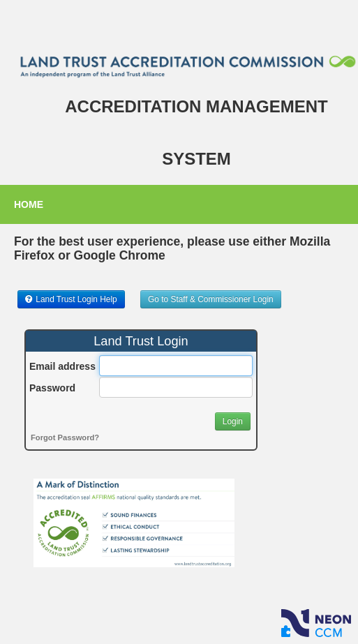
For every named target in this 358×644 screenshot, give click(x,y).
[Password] (176, 387)
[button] (71, 299)
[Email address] (176, 366)
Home (29, 204)
